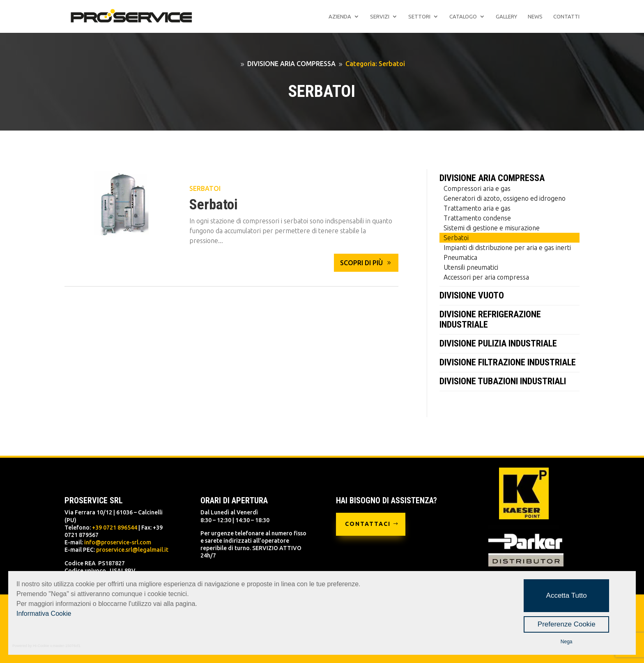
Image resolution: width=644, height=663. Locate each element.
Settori (419, 16)
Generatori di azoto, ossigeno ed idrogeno (505, 198)
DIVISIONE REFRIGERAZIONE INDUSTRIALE (490, 319)
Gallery (506, 16)
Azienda (340, 16)
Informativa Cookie (44, 614)
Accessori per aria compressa (486, 277)
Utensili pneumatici (471, 267)
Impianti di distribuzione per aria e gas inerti (507, 248)
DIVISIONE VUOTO (472, 295)
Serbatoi (205, 188)
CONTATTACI (368, 524)
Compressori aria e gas (477, 188)
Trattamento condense (477, 218)
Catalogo (463, 16)
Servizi (380, 16)
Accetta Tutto (567, 595)
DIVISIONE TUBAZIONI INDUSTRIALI (503, 381)
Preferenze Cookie (567, 624)
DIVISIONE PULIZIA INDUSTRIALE (498, 343)
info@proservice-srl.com (118, 542)
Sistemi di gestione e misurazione (492, 228)
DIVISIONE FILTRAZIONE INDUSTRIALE (508, 362)
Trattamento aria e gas (477, 208)
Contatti (566, 16)
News (535, 16)
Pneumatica (460, 257)
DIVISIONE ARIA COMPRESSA (492, 178)
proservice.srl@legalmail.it (132, 550)
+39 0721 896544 (115, 528)
